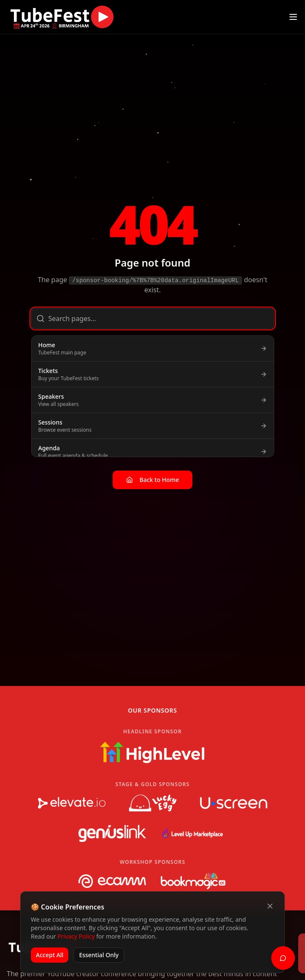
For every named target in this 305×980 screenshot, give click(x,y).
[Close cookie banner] (270, 906)
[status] (152, 953)
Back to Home (152, 480)
